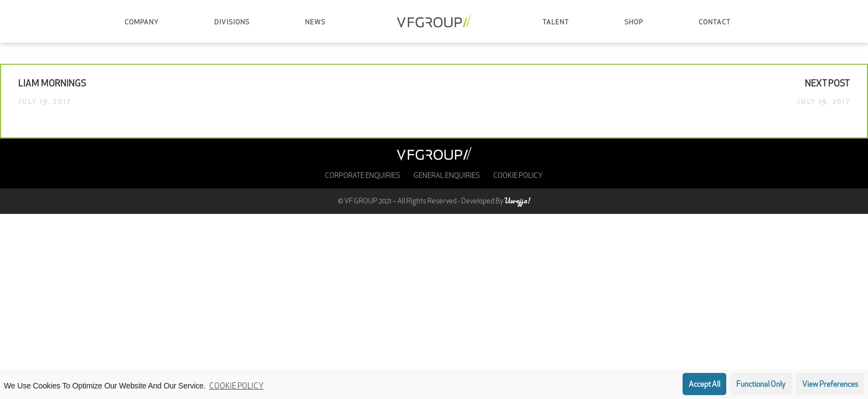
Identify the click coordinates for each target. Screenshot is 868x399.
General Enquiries (447, 176)
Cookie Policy (236, 387)
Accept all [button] (704, 385)
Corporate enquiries (363, 176)
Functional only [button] (761, 385)
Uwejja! (517, 200)
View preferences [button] (830, 385)
